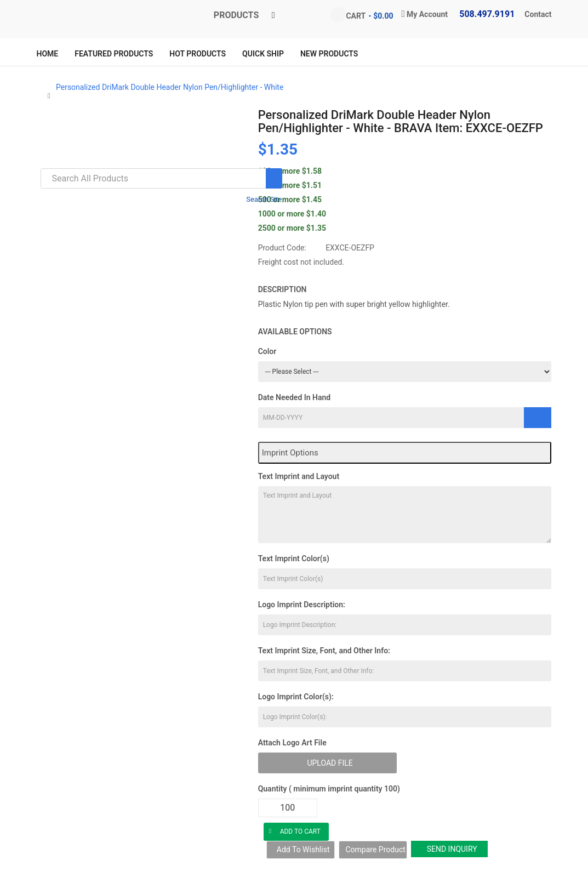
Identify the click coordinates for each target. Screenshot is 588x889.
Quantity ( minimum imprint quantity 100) (329, 789)
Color (267, 351)
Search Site (264, 199)
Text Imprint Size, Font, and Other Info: (324, 651)
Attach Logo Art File (292, 743)
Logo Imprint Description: (302, 605)
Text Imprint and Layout (299, 476)
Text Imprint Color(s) (294, 559)
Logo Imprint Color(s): (296, 697)
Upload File (330, 763)
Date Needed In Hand (295, 397)
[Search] (274, 178)
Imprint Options (290, 453)
